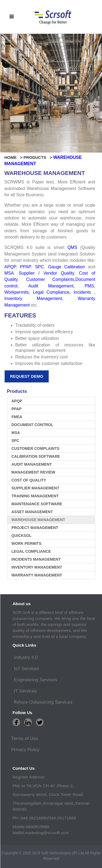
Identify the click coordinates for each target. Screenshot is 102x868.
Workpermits (17, 292)
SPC (40, 267)
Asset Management (32, 512)
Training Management (35, 496)
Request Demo (27, 376)
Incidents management (36, 559)
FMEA (17, 417)
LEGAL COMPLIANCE (31, 551)
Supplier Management (35, 488)
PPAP (25, 267)
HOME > (13, 157)
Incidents (82, 292)
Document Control (32, 425)
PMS (89, 286)
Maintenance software (37, 504)
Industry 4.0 (26, 657)
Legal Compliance (51, 292)
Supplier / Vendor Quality (46, 273)
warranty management (37, 575)
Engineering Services (35, 680)
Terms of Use (25, 738)
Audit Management (51, 286)
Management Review (33, 472)
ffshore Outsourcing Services (43, 702)
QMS (74, 247)
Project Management (35, 528)
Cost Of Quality (29, 480)
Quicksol (21, 536)
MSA (9, 273)
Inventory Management (33, 298)
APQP (10, 267)
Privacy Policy (25, 750)
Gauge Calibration (67, 267)
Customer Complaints (50, 279)
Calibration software (36, 456)
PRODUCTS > (38, 157)
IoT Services (27, 669)
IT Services (25, 691)
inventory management (37, 567)
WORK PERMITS (26, 543)
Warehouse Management (38, 520)
